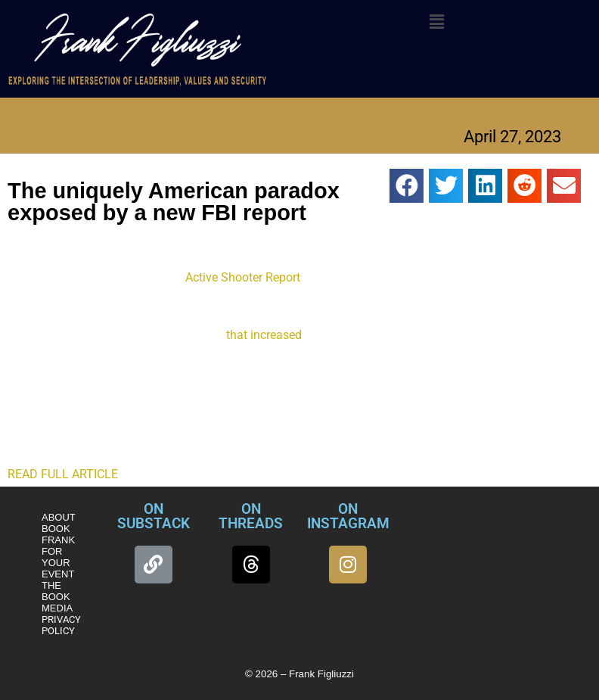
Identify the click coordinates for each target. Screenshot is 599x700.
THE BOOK (56, 591)
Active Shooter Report (243, 277)
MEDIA (57, 608)
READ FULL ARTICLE (63, 474)
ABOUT (59, 517)
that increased (264, 335)
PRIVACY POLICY (61, 625)
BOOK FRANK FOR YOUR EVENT (58, 551)
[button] (437, 22)
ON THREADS (251, 516)
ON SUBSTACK (154, 516)
